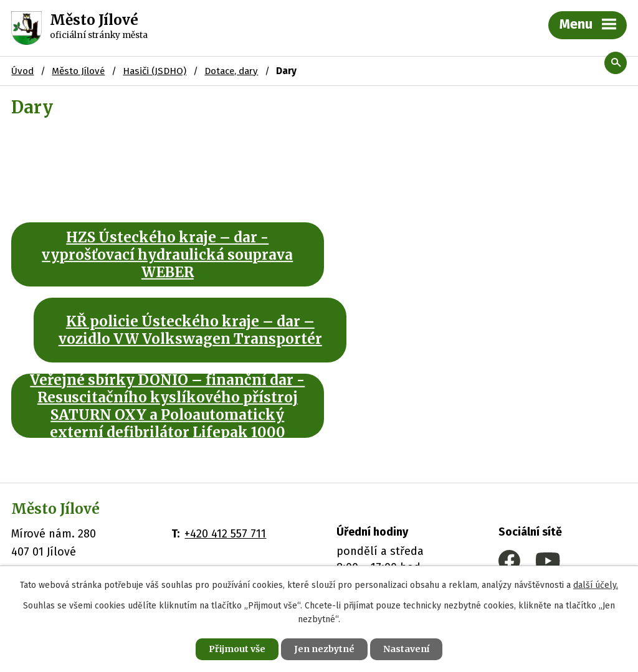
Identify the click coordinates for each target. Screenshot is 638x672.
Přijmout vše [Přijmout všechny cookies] (237, 649)
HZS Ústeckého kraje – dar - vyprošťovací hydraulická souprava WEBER (159, 255)
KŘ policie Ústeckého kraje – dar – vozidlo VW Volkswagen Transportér (478, 255)
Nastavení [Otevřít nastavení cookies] (406, 649)
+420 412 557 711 (225, 458)
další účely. (596, 585)
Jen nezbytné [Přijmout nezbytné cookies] (324, 649)
